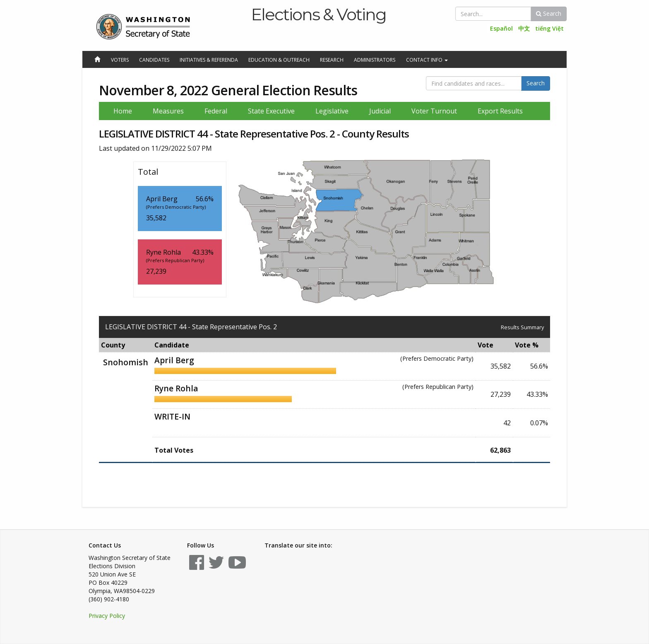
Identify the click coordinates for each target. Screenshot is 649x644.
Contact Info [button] (427, 60)
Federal (216, 111)
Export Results (500, 111)
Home (123, 111)
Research (332, 60)
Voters (120, 60)
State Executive (271, 111)
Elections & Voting (318, 14)
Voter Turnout (434, 111)
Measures (168, 111)
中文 (524, 28)
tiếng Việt (549, 28)
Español (501, 28)
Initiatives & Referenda (209, 60)
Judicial (380, 111)
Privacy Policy (107, 616)
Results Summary (522, 327)
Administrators (375, 60)
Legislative (332, 111)
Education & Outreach (279, 60)
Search (549, 13)
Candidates (154, 60)
